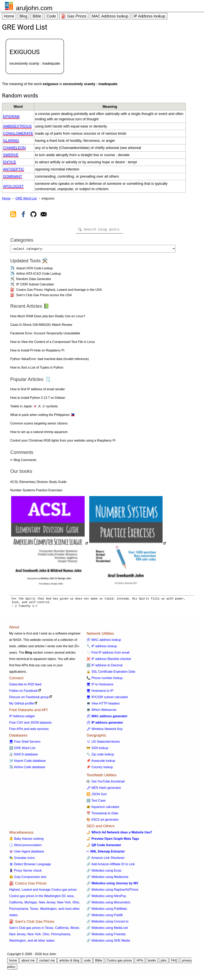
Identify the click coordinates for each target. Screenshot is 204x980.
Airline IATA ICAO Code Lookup (38, 275)
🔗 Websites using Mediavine (107, 878)
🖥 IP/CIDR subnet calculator (107, 699)
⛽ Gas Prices (74, 16)
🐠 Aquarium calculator (103, 808)
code (87, 962)
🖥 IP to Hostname (100, 686)
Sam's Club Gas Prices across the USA (44, 297)
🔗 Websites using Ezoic (104, 872)
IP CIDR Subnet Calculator (35, 286)
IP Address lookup (150, 16)
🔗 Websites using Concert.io (107, 923)
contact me (47, 962)
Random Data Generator (34, 281)
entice (10, 162)
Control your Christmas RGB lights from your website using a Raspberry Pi (63, 442)
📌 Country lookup (100, 769)
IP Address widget (22, 718)
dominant (13, 176)
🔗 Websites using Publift (105, 917)
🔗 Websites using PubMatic (107, 910)
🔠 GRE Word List (22, 750)
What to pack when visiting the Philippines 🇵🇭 (42, 416)
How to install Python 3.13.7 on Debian (38, 399)
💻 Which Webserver (101, 711)
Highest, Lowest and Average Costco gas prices (43, 891)
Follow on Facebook (23, 692)
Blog (24, 16)
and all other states (41, 942)
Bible (37, 16)
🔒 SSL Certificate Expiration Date (111, 673)
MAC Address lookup (110, 16)
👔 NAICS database (24, 756)
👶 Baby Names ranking (26, 840)
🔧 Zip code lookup (100, 756)
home (13, 962)
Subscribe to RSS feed (25, 686)
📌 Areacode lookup (101, 762)
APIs (140, 962)
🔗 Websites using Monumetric (108, 904)
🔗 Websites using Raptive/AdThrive (112, 891)
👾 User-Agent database (27, 853)
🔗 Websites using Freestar (106, 936)
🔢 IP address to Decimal (104, 667)
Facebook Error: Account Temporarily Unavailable (45, 335)
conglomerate (18, 133)
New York (64, 904)
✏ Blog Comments (23, 462)
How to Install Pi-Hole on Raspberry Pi (37, 352)
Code (51, 16)
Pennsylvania (19, 910)
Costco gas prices (119, 962)
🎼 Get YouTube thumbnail (105, 783)
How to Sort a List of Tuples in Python (37, 369)
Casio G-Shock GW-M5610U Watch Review (41, 326)
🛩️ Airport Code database (27, 762)
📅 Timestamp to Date (102, 815)
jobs (164, 962)
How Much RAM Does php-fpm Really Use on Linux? (48, 318)
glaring (11, 141)
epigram (11, 117)
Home (9, 16)
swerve (11, 155)
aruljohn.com (34, 8)
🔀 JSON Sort (97, 796)
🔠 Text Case (96, 802)
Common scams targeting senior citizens (39, 425)
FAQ (174, 962)
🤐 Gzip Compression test (28, 878)
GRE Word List (26, 198)
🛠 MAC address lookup (104, 641)
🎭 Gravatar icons (22, 859)
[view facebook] (23, 215)
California (16, 904)
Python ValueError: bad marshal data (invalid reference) (50, 361)
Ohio (76, 904)
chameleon (14, 148)
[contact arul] (44, 215)
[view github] (33, 215)
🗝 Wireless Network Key (104, 730)
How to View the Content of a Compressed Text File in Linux (52, 343)
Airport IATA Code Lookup (34, 270)
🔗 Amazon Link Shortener (105, 859)
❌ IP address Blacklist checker (109, 660)
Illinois (75, 929)
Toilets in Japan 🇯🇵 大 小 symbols (34, 408)
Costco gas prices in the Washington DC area (41, 898)
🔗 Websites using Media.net (107, 929)
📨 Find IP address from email (108, 654)
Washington (48, 910)
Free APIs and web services (29, 730)
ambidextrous (17, 126)
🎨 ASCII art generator (102, 821)
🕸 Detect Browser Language (30, 866)
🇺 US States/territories (103, 743)
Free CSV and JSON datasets (30, 724)
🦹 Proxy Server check (25, 872)
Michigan (31, 904)
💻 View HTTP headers (103, 705)
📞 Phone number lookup (104, 680)
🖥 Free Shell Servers (25, 743)
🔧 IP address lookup (102, 648)
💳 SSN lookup (97, 750)
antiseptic (14, 169)
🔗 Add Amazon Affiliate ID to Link (111, 866)
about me (28, 962)
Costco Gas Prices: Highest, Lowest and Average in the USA (59, 291)
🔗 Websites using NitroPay (106, 898)
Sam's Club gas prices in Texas (31, 929)
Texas (34, 910)
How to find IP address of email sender (38, 391)
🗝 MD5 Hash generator (104, 789)
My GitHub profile (22, 705)
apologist (13, 186)
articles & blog (69, 962)
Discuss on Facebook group (29, 699)
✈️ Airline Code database (27, 769)
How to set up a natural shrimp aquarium (39, 434)
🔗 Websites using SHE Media (108, 942)
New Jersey (47, 904)
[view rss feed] (13, 215)
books (152, 962)
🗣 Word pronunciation (25, 847)
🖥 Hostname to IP (100, 692)
